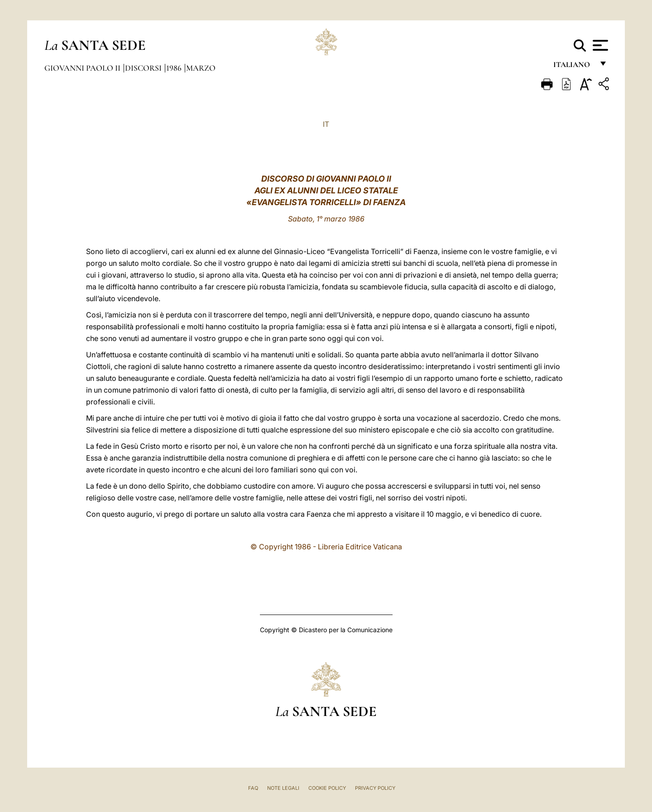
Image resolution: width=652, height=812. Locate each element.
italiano (573, 67)
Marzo (201, 68)
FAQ (253, 788)
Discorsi (144, 68)
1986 (175, 68)
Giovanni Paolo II (83, 68)
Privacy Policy (375, 788)
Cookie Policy (327, 788)
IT (326, 124)
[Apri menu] (599, 45)
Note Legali (283, 788)
